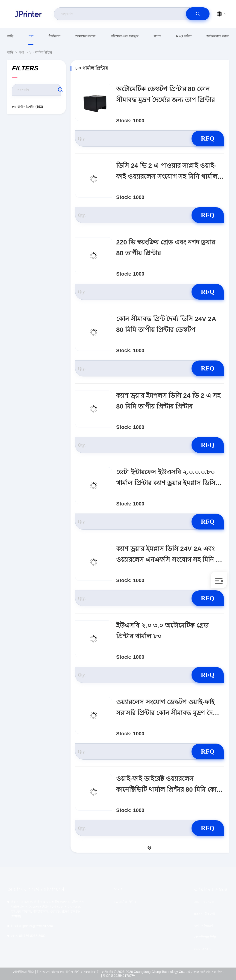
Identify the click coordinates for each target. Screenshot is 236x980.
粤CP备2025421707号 (119, 976)
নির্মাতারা (55, 36)
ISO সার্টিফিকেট (205, 914)
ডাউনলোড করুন (218, 36)
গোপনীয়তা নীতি (205, 937)
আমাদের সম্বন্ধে (85, 36)
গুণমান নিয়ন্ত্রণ (204, 926)
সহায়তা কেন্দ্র (203, 949)
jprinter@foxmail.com (32, 926)
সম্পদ (157, 36)
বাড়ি (10, 36)
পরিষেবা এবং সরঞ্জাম (125, 36)
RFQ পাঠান (184, 36)
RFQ (208, 138)
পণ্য (31, 36)
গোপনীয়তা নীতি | (24, 972)
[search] (198, 14)
